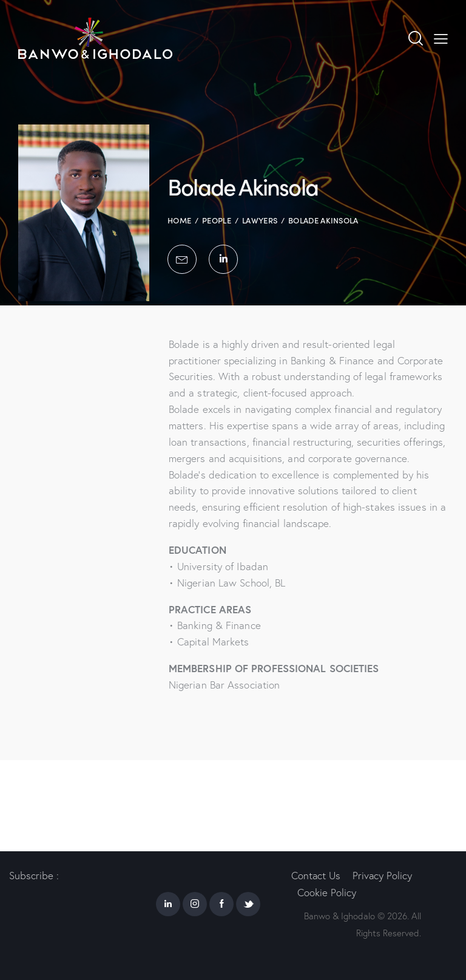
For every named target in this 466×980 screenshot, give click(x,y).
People (217, 220)
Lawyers (260, 220)
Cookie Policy (327, 892)
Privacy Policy (383, 875)
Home (179, 220)
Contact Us (316, 875)
